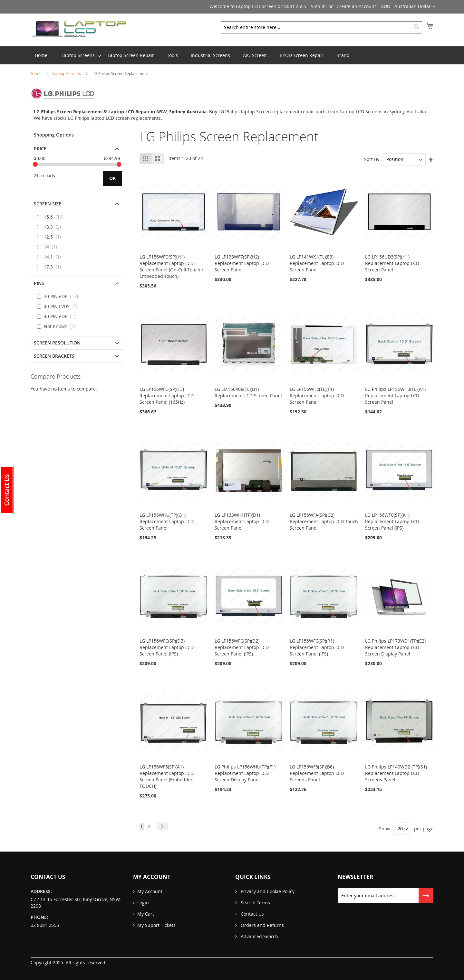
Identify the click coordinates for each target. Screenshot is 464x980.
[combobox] (321, 27)
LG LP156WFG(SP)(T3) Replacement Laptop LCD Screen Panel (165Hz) (167, 396)
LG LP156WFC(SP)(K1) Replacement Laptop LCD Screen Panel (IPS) (392, 521)
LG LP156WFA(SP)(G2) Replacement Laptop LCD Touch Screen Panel (324, 521)
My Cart (146, 914)
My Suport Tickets (156, 925)
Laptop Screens (68, 73)
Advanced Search (259, 936)
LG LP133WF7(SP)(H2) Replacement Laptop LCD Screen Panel (242, 263)
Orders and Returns (262, 925)
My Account (150, 891)
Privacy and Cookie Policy (267, 891)
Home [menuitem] (41, 55)
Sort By (372, 159)
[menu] (232, 55)
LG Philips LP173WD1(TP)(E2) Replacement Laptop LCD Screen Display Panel (395, 647)
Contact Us (252, 914)
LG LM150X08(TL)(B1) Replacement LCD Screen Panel (248, 392)
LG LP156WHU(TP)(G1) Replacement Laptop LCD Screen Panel (167, 521)
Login (143, 903)
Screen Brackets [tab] (54, 356)
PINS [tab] (39, 283)
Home (37, 73)
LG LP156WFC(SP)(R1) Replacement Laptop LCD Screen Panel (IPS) (317, 647)
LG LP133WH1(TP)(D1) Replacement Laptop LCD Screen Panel (242, 521)
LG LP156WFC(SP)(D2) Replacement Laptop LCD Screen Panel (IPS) (242, 647)
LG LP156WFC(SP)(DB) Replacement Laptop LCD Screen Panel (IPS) (167, 647)
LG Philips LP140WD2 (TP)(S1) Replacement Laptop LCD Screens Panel (396, 773)
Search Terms (255, 903)
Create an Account (356, 6)
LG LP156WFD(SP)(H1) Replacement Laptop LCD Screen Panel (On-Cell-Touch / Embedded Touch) (171, 266)
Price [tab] (40, 149)
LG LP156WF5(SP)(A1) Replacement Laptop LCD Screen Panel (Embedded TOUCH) (167, 776)
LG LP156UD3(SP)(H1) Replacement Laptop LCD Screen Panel (392, 263)
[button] (408, 7)
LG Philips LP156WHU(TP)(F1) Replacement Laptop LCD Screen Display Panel (245, 773)
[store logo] (79, 29)
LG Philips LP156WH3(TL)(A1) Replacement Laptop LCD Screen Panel (395, 396)
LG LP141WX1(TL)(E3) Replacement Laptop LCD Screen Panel (317, 263)
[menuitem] (78, 55)
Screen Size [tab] (48, 204)
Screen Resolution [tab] (57, 343)
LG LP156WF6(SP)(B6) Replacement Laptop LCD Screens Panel (317, 773)
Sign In (318, 6)
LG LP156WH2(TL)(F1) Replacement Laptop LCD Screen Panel (317, 396)
